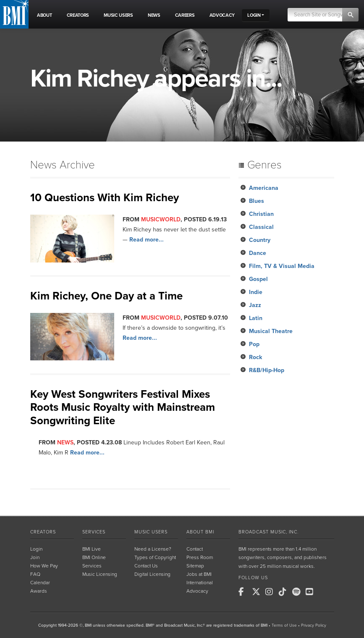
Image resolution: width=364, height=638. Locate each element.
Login (36, 549)
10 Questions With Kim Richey (105, 198)
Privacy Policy (314, 625)
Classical (261, 227)
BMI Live (92, 549)
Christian (261, 214)
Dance (258, 253)
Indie (256, 292)
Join (35, 557)
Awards (39, 591)
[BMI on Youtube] (312, 592)
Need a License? (153, 549)
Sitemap (195, 566)
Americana (264, 188)
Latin (256, 318)
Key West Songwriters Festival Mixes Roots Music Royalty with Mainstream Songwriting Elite (123, 407)
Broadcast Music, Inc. (268, 532)
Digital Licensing (152, 574)
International (200, 583)
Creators (43, 532)
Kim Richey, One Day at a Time (106, 296)
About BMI (200, 532)
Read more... (147, 240)
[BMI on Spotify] (298, 592)
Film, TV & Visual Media (282, 266)
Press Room (200, 557)
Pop (254, 344)
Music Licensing (100, 574)
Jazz (255, 305)
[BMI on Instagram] (271, 592)
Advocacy (197, 591)
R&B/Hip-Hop (267, 370)
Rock (255, 357)
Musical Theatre (271, 331)
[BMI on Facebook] (244, 592)
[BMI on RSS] (325, 592)
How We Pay (44, 566)
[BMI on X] (258, 592)
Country (260, 240)
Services (94, 532)
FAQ (35, 574)
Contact (195, 549)
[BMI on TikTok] (285, 592)
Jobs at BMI (199, 574)
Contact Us (146, 566)
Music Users (151, 532)
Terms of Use (284, 625)
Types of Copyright (155, 557)
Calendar (40, 583)
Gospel (258, 279)
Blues (257, 201)
